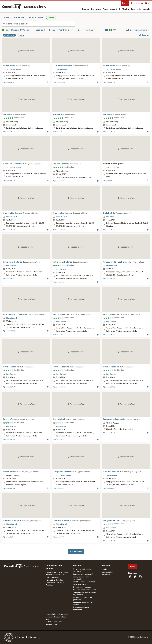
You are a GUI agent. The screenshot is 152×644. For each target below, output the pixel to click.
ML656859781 (9, 82)
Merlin (125, 9)
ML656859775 (9, 180)
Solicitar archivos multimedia (84, 582)
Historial (104, 569)
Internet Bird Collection (54, 580)
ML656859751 (59, 488)
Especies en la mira (80, 584)
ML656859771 (109, 180)
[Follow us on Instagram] (140, 577)
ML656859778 (9, 132)
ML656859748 (109, 488)
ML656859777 (59, 132)
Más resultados (76, 552)
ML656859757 (9, 387)
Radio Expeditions (52, 577)
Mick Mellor (111, 217)
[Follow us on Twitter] (135, 577)
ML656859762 (59, 282)
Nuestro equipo (107, 572)
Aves (7, 17)
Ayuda (147, 9)
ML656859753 (59, 440)
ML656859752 (109, 433)
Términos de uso (52, 625)
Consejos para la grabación (84, 574)
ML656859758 (109, 387)
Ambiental (19, 17)
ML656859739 (109, 541)
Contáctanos (106, 575)
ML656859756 (59, 387)
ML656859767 (109, 230)
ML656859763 (109, 335)
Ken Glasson (11, 266)
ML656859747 (59, 537)
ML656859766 (9, 331)
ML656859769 (59, 230)
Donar (125, 3)
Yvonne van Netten (14, 69)
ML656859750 (9, 488)
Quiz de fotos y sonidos (82, 587)
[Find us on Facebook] (130, 577)
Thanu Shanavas (113, 167)
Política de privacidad (54, 622)
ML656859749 (9, 537)
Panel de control (111, 9)
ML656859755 (9, 440)
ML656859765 (109, 279)
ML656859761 (9, 279)
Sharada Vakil (61, 69)
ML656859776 (109, 132)
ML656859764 (59, 335)
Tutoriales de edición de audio (85, 590)
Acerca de (136, 9)
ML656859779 (109, 82)
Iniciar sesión (137, 3)
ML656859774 (59, 181)
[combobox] (41, 24)
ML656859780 (59, 82)
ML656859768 (9, 230)
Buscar (86, 9)
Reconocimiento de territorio (57, 614)
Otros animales (36, 17)
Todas (51, 17)
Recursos (96, 9)
